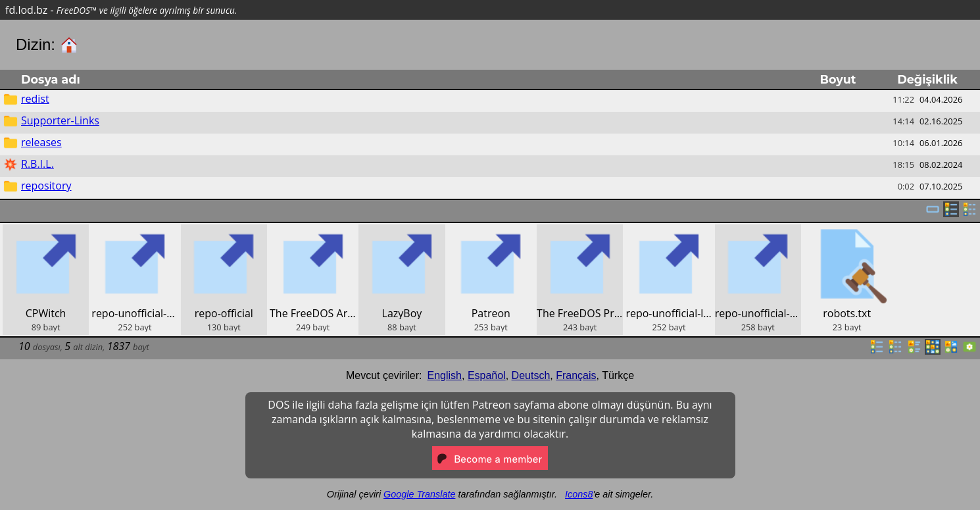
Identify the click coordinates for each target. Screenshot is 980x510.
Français (576, 375)
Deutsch (531, 375)
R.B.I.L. (37, 164)
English (445, 375)
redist (35, 99)
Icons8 (579, 494)
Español (487, 375)
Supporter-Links (60, 120)
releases (41, 142)
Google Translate (419, 494)
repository (46, 186)
